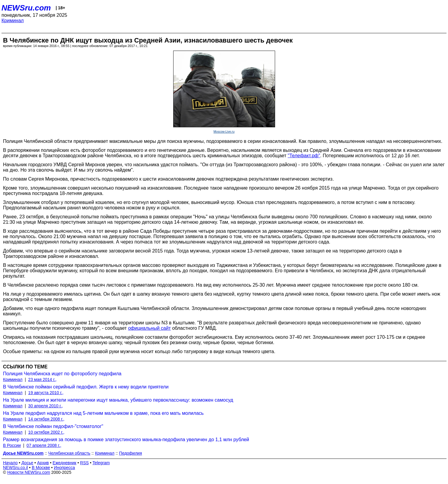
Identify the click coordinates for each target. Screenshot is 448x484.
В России (12, 445)
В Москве (41, 468)
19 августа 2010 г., (46, 393)
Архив (43, 463)
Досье (27, 463)
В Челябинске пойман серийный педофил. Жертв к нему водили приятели (86, 387)
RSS (84, 463)
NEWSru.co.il (15, 468)
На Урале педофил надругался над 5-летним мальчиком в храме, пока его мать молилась (103, 413)
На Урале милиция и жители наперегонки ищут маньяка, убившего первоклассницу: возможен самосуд (118, 400)
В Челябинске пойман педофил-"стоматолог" (53, 426)
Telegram (101, 463)
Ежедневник (65, 463)
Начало (10, 463)
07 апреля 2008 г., (44, 445)
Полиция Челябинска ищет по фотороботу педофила (62, 374)
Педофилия (130, 453)
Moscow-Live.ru (224, 132)
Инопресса (65, 468)
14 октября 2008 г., (46, 419)
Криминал (13, 21)
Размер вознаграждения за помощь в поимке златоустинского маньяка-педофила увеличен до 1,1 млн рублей (126, 440)
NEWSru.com (26, 8)
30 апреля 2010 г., (46, 406)
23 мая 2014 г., (42, 379)
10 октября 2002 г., (46, 432)
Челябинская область (69, 453)
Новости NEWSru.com (29, 472)
